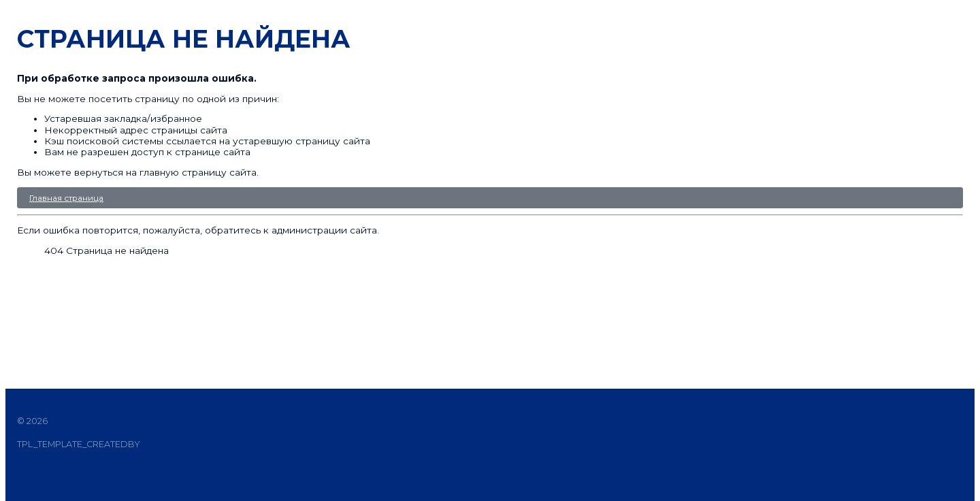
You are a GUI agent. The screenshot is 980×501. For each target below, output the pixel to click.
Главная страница (66, 198)
